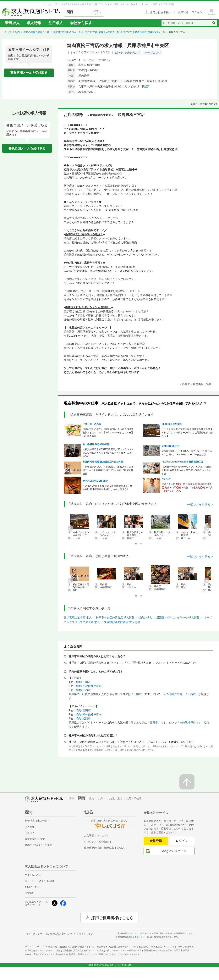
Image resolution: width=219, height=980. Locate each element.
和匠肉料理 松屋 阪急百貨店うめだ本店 (103, 462)
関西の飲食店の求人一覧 (36, 32)
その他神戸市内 (173, 694)
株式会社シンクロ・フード (135, 937)
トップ (8, 32)
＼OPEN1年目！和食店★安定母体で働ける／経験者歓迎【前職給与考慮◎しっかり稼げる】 (107, 488)
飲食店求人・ (156, 947)
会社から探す (81, 23)
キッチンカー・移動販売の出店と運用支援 (137, 950)
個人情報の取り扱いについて (61, 934)
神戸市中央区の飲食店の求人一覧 (102, 32)
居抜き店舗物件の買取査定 (83, 950)
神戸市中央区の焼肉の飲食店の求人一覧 (144, 32)
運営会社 (30, 893)
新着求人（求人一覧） (37, 821)
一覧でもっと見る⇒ (200, 504)
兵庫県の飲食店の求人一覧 (67, 32)
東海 (92, 798)
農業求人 (79, 954)
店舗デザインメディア (50, 954)
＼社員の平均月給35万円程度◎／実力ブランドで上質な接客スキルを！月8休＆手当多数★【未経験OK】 (108, 453)
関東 (72, 798)
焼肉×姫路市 (83, 718)
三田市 (138, 694)
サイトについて (33, 875)
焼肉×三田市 (83, 682)
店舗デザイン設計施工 (117, 947)
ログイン (182, 841)
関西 (18, 32)
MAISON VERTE (170, 446)
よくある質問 (46, 881)
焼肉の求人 (145, 617)
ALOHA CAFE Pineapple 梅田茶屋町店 (182, 462)
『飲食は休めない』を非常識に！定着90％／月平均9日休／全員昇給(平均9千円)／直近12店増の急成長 (108, 470)
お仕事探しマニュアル (97, 836)
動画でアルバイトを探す (38, 845)
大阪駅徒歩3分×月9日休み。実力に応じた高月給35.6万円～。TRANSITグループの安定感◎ (187, 453)
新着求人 (12, 23)
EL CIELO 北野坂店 (172, 424)
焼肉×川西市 (83, 690)
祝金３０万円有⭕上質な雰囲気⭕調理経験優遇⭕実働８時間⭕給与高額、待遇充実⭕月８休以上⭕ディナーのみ (187, 488)
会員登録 (156, 841)
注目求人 (56, 23)
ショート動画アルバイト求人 (114, 954)
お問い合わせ (32, 887)
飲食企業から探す (35, 839)
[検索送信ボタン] (214, 23)
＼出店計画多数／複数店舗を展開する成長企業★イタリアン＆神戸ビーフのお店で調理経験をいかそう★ (187, 433)
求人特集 (34, 23)
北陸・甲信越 (134, 798)
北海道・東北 (115, 798)
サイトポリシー (34, 934)
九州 (101, 798)
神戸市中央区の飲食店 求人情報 (115, 617)
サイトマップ (86, 934)
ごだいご (166, 479)
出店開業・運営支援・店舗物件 (72, 947)
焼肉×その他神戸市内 (89, 686)
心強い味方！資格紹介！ (98, 842)
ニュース (30, 881)
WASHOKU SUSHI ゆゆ (95, 481)
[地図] (146, 86)
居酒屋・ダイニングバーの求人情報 (178, 617)
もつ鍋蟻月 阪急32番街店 (96, 444)
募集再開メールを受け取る (29, 73)
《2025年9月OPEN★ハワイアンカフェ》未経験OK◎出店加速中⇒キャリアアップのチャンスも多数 (187, 470)
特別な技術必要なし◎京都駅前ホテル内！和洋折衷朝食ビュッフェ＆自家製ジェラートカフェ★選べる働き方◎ (108, 433)
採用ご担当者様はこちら (112, 917)
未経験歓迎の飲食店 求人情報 (122, 622)
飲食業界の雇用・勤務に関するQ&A (104, 848)
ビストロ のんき (92, 424)
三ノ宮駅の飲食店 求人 (78, 617)
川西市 (192, 694)
